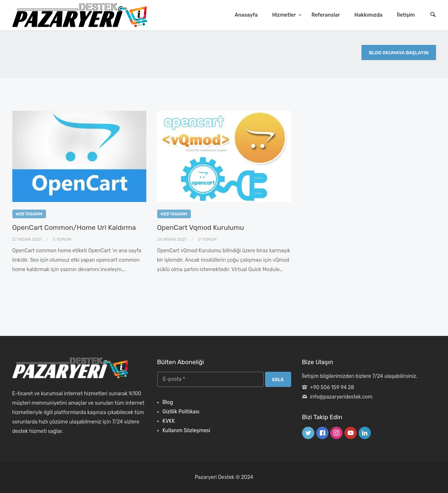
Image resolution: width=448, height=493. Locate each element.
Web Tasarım (29, 214)
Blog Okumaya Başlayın (399, 53)
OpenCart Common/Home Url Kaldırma (74, 227)
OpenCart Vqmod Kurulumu (201, 227)
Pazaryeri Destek (215, 477)
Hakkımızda (369, 15)
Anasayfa (246, 15)
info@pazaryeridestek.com (341, 397)
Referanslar (326, 15)
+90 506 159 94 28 (332, 387)
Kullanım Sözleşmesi (187, 431)
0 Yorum (62, 239)
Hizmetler (284, 15)
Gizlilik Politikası (181, 412)
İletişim (406, 15)
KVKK (169, 421)
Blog (168, 402)
